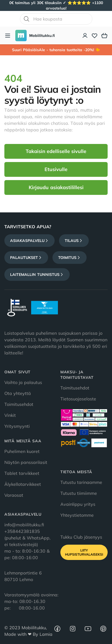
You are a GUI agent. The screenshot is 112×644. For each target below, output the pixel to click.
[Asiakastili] (85, 36)
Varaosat (14, 495)
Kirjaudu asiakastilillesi (56, 187)
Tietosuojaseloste (78, 399)
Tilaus (74, 241)
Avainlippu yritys (78, 504)
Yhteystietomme (77, 515)
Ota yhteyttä (18, 393)
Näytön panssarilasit (26, 462)
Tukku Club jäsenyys (81, 537)
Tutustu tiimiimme (79, 493)
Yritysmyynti (17, 426)
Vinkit (10, 415)
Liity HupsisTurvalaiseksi (84, 552)
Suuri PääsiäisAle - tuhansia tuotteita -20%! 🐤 (56, 50)
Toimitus (70, 258)
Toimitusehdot (19, 404)
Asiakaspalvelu (30, 241)
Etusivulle (56, 169)
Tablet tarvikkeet (22, 473)
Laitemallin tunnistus (37, 275)
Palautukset (26, 258)
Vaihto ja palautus (23, 382)
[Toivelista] (95, 36)
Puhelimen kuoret (22, 451)
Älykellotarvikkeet (23, 484)
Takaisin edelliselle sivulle (56, 151)
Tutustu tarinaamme (81, 482)
